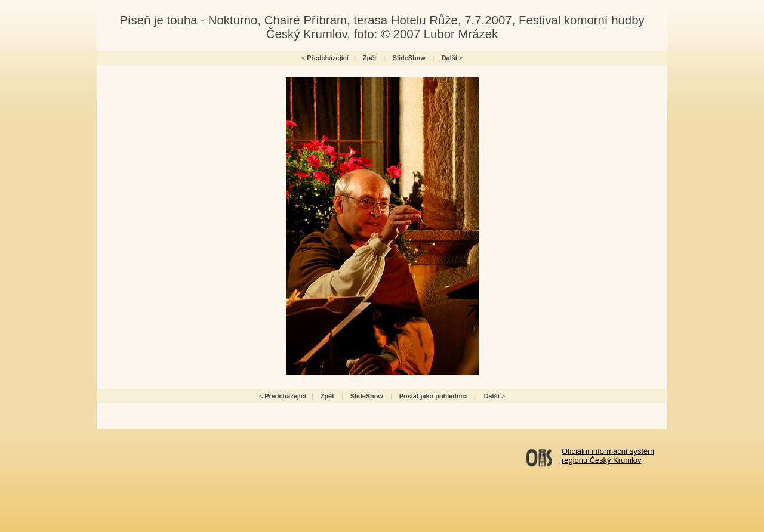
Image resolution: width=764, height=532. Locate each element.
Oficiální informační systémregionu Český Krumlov (608, 456)
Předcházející (328, 58)
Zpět (370, 58)
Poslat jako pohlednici (434, 396)
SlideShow (409, 58)
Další (449, 58)
